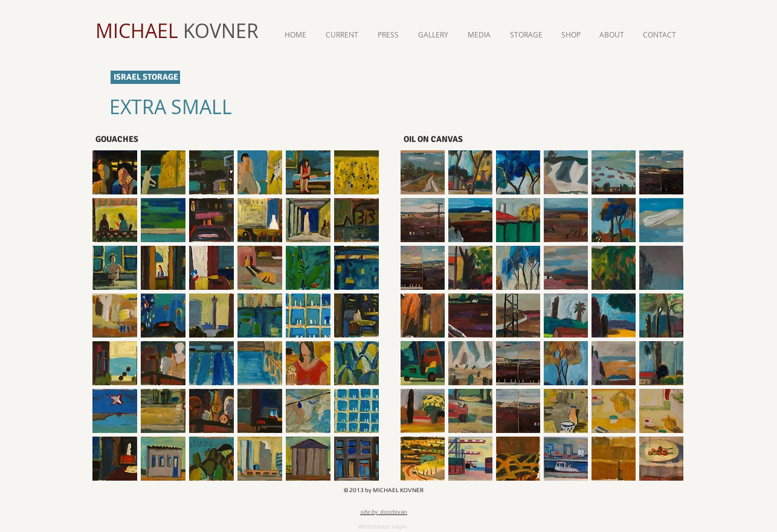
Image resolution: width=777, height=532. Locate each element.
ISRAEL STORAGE (146, 77)
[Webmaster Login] (382, 526)
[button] (115, 172)
